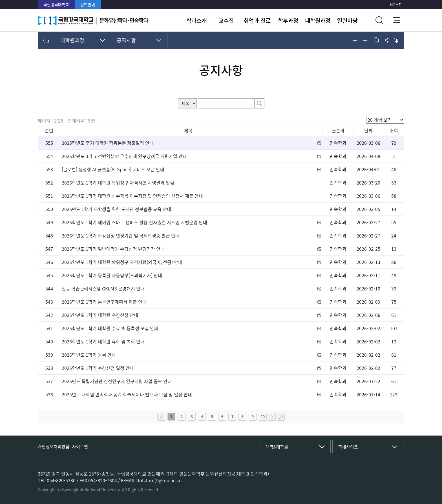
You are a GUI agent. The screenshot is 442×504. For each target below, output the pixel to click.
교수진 (226, 21)
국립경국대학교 (56, 5)
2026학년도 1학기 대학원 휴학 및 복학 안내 (103, 341)
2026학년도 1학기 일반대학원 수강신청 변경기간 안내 (113, 249)
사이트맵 (80, 447)
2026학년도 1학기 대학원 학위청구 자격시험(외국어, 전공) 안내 (122, 262)
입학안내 (88, 5)
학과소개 (196, 21)
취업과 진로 (257, 21)
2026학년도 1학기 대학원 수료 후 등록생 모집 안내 (110, 328)
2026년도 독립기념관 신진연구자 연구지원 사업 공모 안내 (117, 381)
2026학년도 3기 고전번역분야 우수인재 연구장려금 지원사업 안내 (124, 156)
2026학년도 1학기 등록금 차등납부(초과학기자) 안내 (112, 275)
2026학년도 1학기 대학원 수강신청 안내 (100, 315)
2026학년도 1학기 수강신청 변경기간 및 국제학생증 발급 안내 (121, 236)
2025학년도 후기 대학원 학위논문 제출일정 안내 (108, 143)
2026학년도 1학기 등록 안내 (89, 355)
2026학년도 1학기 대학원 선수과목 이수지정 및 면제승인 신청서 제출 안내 (132, 196)
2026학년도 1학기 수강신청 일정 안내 (98, 368)
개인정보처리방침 (54, 447)
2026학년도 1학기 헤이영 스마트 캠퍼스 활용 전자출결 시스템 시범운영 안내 (134, 222)
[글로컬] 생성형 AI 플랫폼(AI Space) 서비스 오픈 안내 (113, 169)
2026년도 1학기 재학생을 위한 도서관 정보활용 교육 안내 (116, 209)
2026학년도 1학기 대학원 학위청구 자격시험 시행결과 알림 (118, 183)
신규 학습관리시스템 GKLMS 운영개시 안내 (103, 288)
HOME (395, 5)
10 (263, 417)
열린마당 (347, 21)
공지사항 (126, 40)
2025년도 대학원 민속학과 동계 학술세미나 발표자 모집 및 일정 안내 (127, 394)
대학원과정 (318, 21)
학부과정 (288, 21)
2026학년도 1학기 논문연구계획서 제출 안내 (104, 302)
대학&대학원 (277, 447)
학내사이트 (348, 447)
